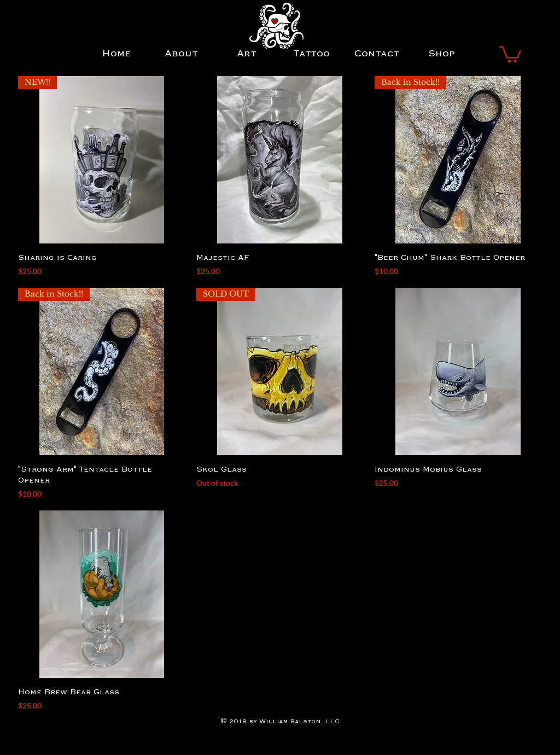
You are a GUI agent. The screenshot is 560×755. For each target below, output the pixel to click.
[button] (510, 54)
